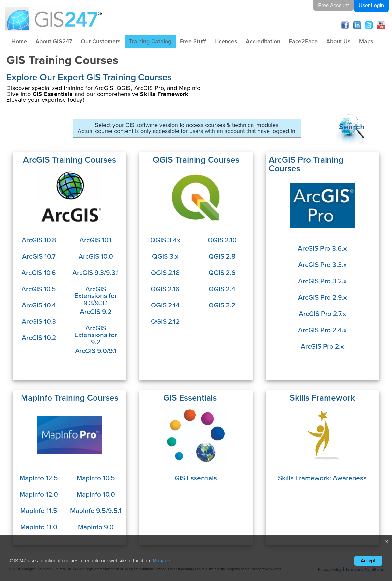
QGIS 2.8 (222, 256)
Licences (226, 41)
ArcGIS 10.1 (96, 240)
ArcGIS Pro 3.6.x (322, 248)
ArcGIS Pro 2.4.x (322, 330)
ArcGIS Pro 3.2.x (322, 281)
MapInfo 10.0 (96, 494)
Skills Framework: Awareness (322, 478)
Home (19, 41)
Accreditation (263, 41)
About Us (338, 41)
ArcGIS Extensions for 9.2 (96, 335)
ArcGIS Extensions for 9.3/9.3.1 (96, 296)
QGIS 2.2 (222, 305)
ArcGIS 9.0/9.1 (96, 350)
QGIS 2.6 (222, 272)
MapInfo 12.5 (39, 478)
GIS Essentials (196, 478)
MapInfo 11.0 (39, 527)
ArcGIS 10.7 (39, 256)
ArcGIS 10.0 (96, 256)
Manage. (162, 561)
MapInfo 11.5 (39, 510)
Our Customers (101, 41)
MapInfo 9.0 (96, 527)
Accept (368, 561)
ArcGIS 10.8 (39, 240)
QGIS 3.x (165, 256)
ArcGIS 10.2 (39, 337)
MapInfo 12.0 (39, 494)
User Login (371, 5)
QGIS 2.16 (165, 289)
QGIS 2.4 (222, 289)
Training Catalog (150, 41)
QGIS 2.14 (165, 305)
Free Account (333, 5)
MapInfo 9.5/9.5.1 (96, 510)
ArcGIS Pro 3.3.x (322, 264)
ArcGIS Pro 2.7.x (322, 313)
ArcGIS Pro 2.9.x (322, 297)
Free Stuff (193, 41)
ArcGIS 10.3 (39, 321)
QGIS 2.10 (222, 240)
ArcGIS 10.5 (39, 289)
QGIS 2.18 (165, 272)
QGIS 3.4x (165, 240)
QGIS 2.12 (165, 321)
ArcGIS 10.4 (39, 305)
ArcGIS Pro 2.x (322, 346)
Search (352, 127)
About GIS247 (54, 41)
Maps (366, 41)
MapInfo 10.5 (96, 478)
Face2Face (303, 41)
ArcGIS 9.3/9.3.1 (96, 272)
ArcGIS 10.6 (39, 272)
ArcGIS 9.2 (96, 311)
